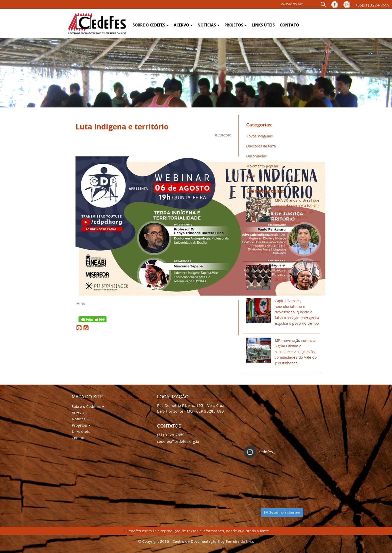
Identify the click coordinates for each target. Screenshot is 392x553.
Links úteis (263, 25)
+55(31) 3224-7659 (372, 5)
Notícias (208, 25)
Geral (250, 176)
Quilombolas (256, 156)
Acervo (183, 25)
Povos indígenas (259, 136)
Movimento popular (262, 166)
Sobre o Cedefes (151, 25)
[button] (325, 4)
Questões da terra (261, 146)
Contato (289, 25)
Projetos (236, 25)
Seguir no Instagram (282, 512)
